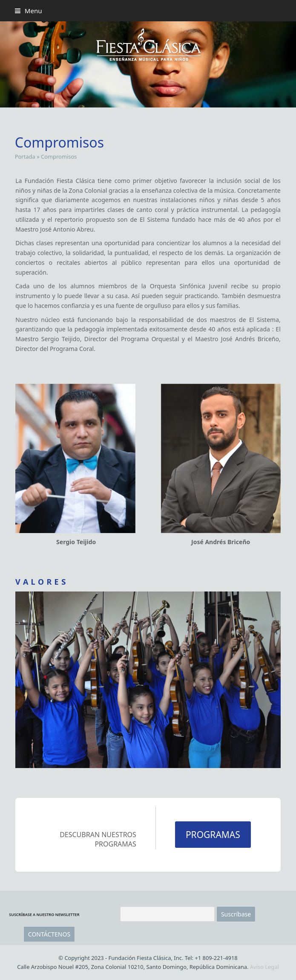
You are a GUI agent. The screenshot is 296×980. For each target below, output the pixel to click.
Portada (25, 157)
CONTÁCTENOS (49, 934)
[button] (29, 11)
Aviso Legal (264, 967)
